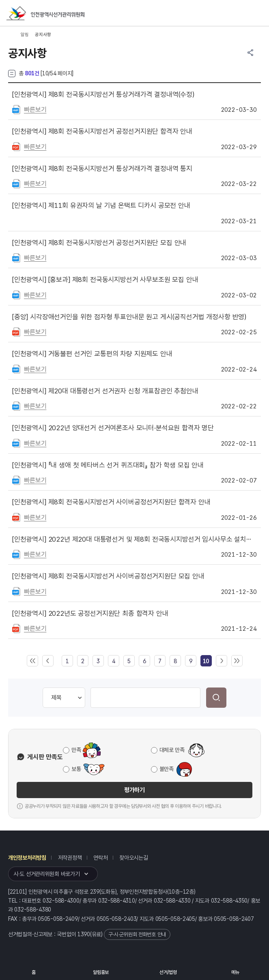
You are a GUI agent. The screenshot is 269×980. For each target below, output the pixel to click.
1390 (84, 934)
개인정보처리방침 (27, 858)
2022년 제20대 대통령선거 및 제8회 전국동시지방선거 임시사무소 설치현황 (134, 539)
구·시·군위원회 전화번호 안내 (137, 934)
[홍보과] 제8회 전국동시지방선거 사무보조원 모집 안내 (105, 280)
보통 (76, 769)
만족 (76, 750)
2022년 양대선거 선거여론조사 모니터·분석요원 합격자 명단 (113, 428)
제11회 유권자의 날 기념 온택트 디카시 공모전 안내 (101, 205)
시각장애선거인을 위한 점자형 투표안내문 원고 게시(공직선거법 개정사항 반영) (129, 317)
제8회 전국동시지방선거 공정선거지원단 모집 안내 (99, 243)
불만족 (167, 769)
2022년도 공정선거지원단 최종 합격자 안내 (90, 613)
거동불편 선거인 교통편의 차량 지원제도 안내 (92, 354)
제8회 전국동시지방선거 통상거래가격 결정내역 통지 (102, 169)
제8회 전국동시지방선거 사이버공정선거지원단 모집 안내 (108, 576)
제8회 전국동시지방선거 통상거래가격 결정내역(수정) (103, 94)
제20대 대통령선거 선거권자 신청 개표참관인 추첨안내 (105, 391)
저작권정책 (70, 858)
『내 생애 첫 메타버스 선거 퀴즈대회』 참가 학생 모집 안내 (108, 465)
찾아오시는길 (133, 858)
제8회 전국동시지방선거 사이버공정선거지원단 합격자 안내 (111, 502)
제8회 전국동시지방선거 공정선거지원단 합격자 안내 (102, 131)
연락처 (100, 858)
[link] (206, 661)
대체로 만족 (172, 750)
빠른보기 (35, 110)
